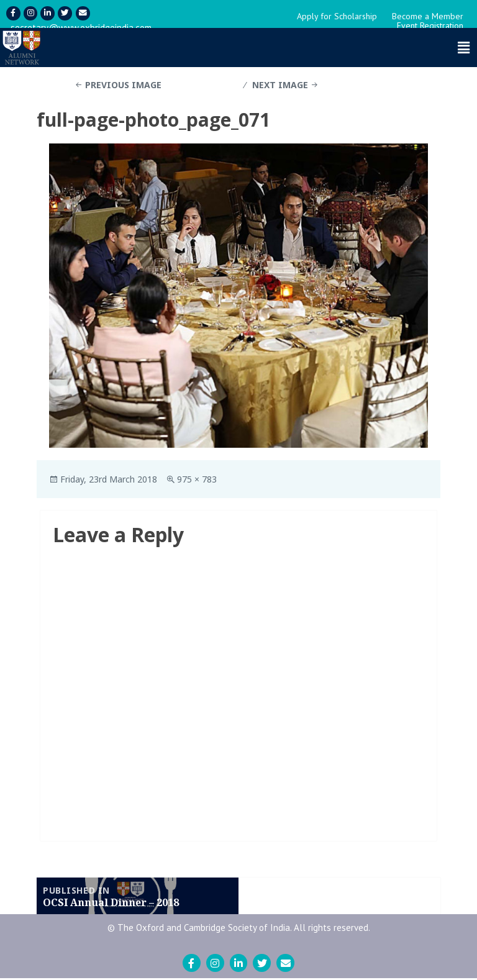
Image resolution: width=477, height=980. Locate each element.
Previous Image (123, 86)
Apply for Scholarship (337, 17)
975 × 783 (197, 480)
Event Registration (430, 27)
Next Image (280, 86)
